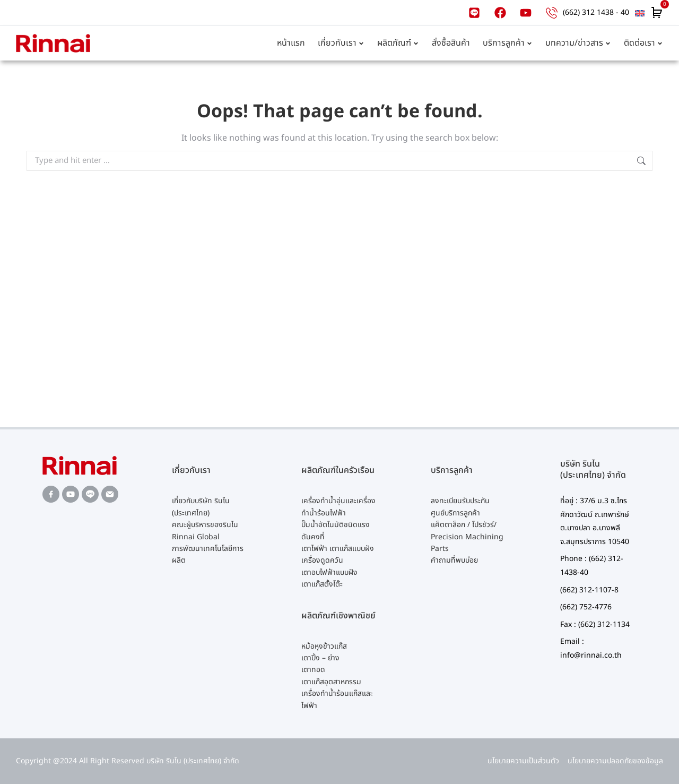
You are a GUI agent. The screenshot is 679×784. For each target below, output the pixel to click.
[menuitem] (640, 13)
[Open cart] (657, 13)
